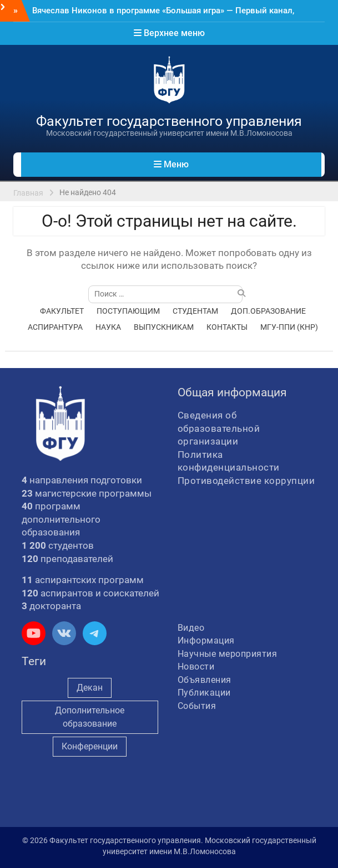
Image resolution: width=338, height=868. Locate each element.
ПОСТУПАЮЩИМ (128, 311)
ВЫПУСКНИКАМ (164, 327)
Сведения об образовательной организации (219, 428)
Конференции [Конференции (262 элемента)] (90, 746)
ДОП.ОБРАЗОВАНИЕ (268, 311)
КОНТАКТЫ (227, 327)
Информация (206, 640)
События (197, 706)
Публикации (204, 693)
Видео (191, 628)
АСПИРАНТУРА (55, 327)
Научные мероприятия (228, 654)
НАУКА (108, 327)
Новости (196, 667)
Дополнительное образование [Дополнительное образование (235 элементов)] (90, 717)
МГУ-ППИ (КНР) (289, 327)
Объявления (205, 680)
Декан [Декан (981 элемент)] (90, 688)
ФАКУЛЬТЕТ (62, 311)
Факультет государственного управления (169, 121)
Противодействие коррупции (246, 481)
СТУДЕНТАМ (195, 311)
